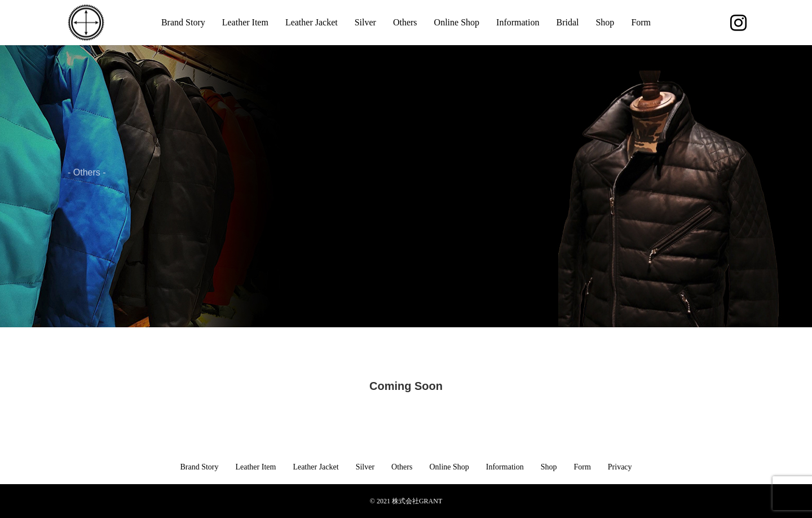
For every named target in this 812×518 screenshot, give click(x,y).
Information (518, 22)
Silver (365, 22)
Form (641, 22)
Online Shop (457, 22)
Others (405, 22)
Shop (605, 22)
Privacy (620, 467)
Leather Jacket (312, 22)
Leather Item (245, 22)
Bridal (567, 22)
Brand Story (183, 22)
